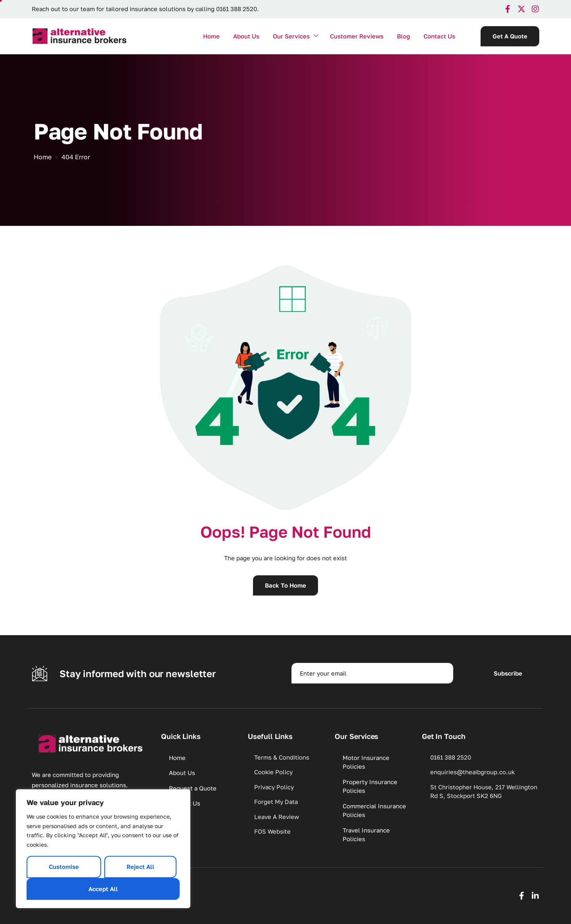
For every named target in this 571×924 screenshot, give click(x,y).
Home (211, 36)
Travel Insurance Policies (366, 835)
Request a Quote (193, 788)
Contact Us (439, 36)
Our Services (296, 36)
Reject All (140, 867)
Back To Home (285, 585)
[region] (103, 849)
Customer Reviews (357, 36)
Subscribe (508, 673)
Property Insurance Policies (370, 786)
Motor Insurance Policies (366, 762)
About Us (246, 36)
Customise (64, 867)
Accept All (103, 889)
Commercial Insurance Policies (374, 810)
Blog (403, 36)
